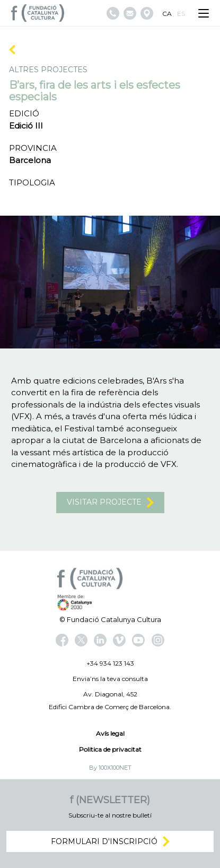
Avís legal (110, 733)
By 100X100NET (110, 768)
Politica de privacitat (110, 749)
